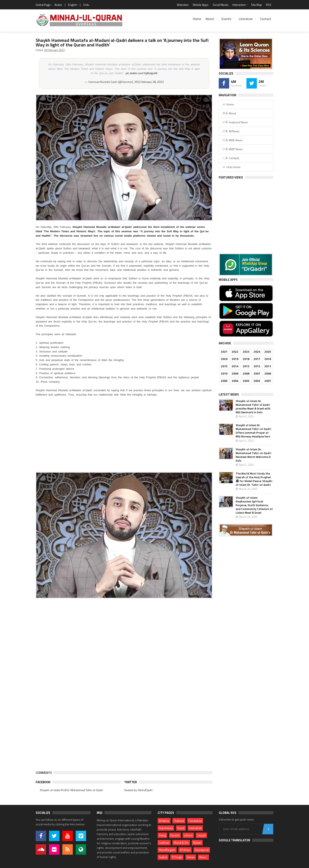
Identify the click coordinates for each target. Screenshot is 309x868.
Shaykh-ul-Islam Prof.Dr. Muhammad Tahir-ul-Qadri (71, 790)
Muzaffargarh (167, 850)
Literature (246, 19)
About (210, 19)
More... (203, 857)
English (73, 5)
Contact (266, 19)
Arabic (58, 5)
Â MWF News (232, 149)
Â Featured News (235, 122)
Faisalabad (195, 821)
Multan (197, 842)
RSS (269, 5)
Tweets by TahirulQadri (138, 790)
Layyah (201, 835)
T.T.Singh (177, 857)
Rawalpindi (202, 850)
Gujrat (181, 828)
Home (197, 19)
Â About (229, 113)
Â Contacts (231, 158)
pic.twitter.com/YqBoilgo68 (141, 73)
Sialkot (163, 857)
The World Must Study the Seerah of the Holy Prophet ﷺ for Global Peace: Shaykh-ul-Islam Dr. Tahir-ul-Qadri (254, 479)
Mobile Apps (201, 5)
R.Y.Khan (185, 850)
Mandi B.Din (181, 842)
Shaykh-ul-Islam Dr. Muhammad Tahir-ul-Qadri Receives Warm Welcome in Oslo (253, 455)
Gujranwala (166, 828)
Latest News (229, 394)
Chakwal (179, 821)
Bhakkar (164, 821)
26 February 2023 (54, 50)
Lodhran (164, 842)
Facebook (43, 782)
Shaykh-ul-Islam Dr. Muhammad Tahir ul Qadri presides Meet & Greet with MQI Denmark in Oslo (253, 407)
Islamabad (195, 828)
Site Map (256, 5)
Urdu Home (231, 167)
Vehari (191, 857)
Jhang (162, 835)
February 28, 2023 (152, 82)
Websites (183, 5)
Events (226, 19)
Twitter (130, 782)
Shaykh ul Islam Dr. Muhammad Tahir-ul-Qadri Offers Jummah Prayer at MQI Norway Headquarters (253, 431)
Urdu (86, 5)
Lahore (188, 835)
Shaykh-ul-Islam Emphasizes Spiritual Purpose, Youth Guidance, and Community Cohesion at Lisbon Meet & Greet (254, 505)
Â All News (231, 131)
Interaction (239, 5)
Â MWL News (232, 140)
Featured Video (231, 177)
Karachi (175, 835)
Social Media (220, 5)
